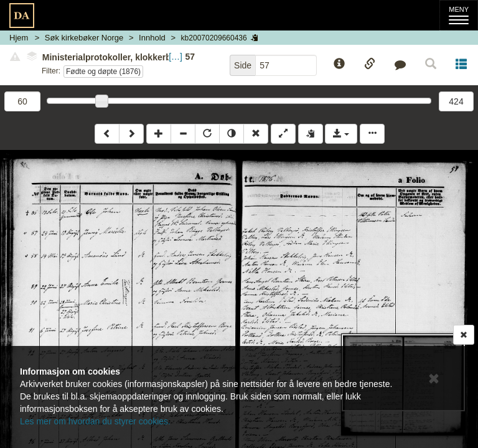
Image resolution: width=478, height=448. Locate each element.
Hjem (19, 38)
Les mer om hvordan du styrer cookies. (95, 421)
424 (456, 101)
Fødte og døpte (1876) (103, 72)
